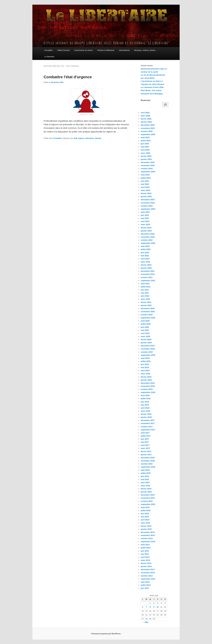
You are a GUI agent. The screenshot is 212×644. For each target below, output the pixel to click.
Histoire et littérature (106, 50)
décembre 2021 (148, 271)
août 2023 (145, 212)
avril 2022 (145, 259)
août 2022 (145, 246)
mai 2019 (145, 367)
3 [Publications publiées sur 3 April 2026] (158, 603)
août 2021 (145, 284)
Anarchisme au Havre (83, 50)
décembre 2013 (148, 569)
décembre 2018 (148, 383)
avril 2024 (145, 187)
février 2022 (146, 265)
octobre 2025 (147, 131)
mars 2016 (145, 486)
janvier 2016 (146, 492)
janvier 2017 (146, 455)
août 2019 (145, 358)
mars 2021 (145, 299)
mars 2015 (145, 523)
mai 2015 (145, 517)
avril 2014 (145, 557)
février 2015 (146, 526)
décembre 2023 (148, 200)
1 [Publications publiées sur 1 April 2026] (150, 603)
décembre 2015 (148, 495)
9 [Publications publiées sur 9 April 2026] (154, 607)
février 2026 (146, 119)
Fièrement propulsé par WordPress (106, 634)
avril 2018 (145, 408)
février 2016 (146, 489)
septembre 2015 (148, 504)
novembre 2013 (148, 573)
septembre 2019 (148, 355)
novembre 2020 (148, 312)
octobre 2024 (147, 169)
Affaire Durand (63, 50)
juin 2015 (145, 514)
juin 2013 (145, 588)
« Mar (146, 622)
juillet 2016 (146, 473)
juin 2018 (145, 402)
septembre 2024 (148, 172)
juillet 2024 (146, 178)
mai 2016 (145, 479)
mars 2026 (145, 116)
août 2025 (145, 137)
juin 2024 (145, 181)
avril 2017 (145, 445)
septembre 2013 (148, 579)
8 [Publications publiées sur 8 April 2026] (150, 607)
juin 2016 (145, 476)
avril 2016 (145, 483)
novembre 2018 (148, 386)
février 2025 (146, 156)
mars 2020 (145, 336)
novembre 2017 (148, 423)
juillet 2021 (146, 287)
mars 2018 (145, 411)
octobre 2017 (147, 427)
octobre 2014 (147, 538)
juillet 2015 (146, 510)
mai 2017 (145, 442)
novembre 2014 (148, 535)
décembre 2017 (148, 420)
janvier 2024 (146, 196)
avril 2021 (145, 296)
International (124, 50)
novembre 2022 (148, 237)
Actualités (48, 50)
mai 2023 (145, 218)
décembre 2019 (148, 346)
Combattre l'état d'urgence (68, 77)
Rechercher (146, 100)
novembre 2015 (148, 498)
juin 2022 (145, 253)
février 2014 (146, 563)
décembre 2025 (148, 125)
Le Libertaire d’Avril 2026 (152, 87)
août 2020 (145, 321)
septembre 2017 (148, 430)
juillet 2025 (146, 141)
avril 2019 (145, 371)
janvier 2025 (146, 159)
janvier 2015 (146, 529)
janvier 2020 (146, 343)
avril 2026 (145, 113)
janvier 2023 (146, 231)
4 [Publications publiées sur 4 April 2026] (161, 603)
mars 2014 (145, 560)
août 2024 (145, 175)
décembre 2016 (148, 458)
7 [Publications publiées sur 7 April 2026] (146, 607)
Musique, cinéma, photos (145, 50)
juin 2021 (145, 290)
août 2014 (145, 545)
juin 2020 (145, 327)
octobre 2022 (147, 240)
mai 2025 (145, 147)
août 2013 (145, 582)
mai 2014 (145, 554)
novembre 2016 (148, 461)
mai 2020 (145, 330)
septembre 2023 (148, 209)
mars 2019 (145, 374)
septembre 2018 (148, 392)
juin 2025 (145, 144)
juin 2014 (145, 551)
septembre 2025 (148, 134)
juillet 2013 (146, 585)
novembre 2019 (148, 349)
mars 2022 (145, 262)
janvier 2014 (146, 566)
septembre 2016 (148, 467)
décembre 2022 (148, 234)
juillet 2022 (146, 249)
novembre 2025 (148, 128)
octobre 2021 (147, 277)
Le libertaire (49, 57)
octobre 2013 (147, 576)
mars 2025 (145, 153)
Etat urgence (79, 138)
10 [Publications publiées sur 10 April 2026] (158, 607)
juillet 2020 (146, 324)
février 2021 (146, 302)
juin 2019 (145, 364)
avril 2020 (145, 333)
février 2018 (146, 414)
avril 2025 (145, 150)
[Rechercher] (165, 105)
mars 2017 (145, 448)
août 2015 (145, 507)
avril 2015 (145, 520)
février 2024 (146, 193)
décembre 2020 (148, 308)
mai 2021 (145, 293)
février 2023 (146, 228)
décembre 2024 (148, 162)
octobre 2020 (147, 315)
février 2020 (146, 340)
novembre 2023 (148, 203)
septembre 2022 (148, 243)
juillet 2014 (146, 548)
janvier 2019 (146, 380)
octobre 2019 (147, 352)
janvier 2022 (146, 268)
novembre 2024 (148, 165)
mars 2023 (145, 224)
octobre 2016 (147, 464)
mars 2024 (145, 190)
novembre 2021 (148, 274)
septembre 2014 (148, 542)
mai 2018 (145, 405)
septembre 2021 (148, 281)
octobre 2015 (147, 501)
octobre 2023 (147, 206)
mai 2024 (145, 184)
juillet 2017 (146, 436)
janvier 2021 (146, 305)
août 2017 (145, 433)
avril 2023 (145, 221)
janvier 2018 (146, 417)
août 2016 (145, 470)
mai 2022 (145, 256)
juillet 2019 (146, 361)
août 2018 (145, 395)
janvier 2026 (146, 122)
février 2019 (146, 377)
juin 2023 (145, 215)
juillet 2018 (146, 399)
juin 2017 (145, 439)
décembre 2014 (148, 532)
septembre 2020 (148, 318)
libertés (98, 138)
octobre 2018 (147, 389)
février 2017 (146, 451)
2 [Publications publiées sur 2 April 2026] (154, 603)
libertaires (90, 138)
